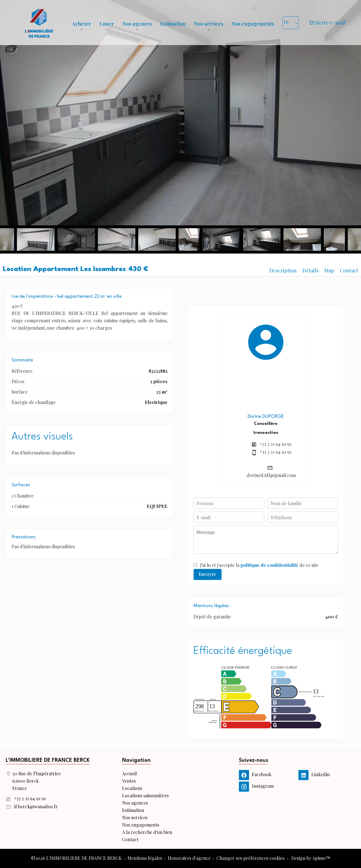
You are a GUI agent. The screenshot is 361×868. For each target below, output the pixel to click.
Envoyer (207, 574)
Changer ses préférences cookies (250, 858)
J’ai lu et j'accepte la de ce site (259, 565)
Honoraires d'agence (189, 858)
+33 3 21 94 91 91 (276, 444)
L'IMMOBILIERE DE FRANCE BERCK (48, 760)
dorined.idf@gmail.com (271, 475)
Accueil (39, 23)
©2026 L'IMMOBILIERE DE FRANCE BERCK (76, 858)
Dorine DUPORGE (266, 417)
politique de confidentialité (269, 565)
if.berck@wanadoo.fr (36, 806)
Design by (310, 858)
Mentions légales (145, 858)
